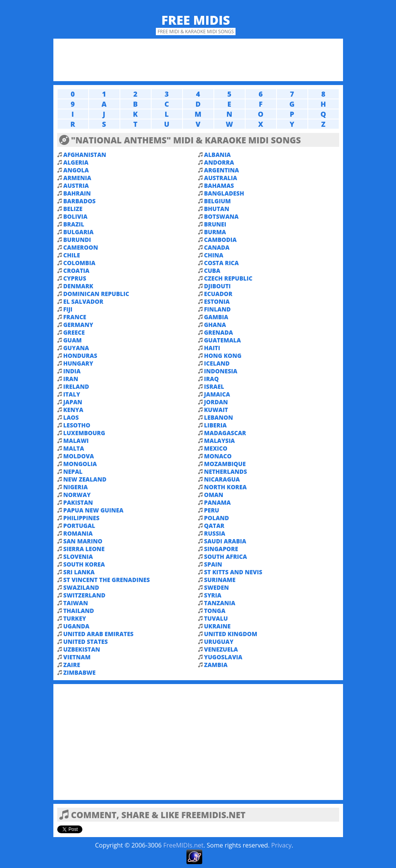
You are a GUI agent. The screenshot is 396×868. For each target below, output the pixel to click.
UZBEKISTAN (82, 649)
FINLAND (218, 309)
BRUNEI (215, 224)
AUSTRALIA (221, 178)
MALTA (74, 448)
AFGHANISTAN (85, 155)
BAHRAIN (77, 193)
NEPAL (73, 471)
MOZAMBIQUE (225, 464)
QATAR (214, 526)
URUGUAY (219, 642)
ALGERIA (76, 162)
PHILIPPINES (82, 518)
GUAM (73, 340)
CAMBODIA (220, 240)
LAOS (71, 417)
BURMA (215, 232)
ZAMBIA (216, 665)
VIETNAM (77, 657)
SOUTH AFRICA (226, 557)
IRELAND (76, 386)
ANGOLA (76, 170)
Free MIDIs (196, 20)
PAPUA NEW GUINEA (94, 510)
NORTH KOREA (225, 487)
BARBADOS (80, 201)
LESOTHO (77, 425)
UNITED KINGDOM (231, 634)
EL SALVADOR (84, 301)
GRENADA (219, 332)
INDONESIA (221, 371)
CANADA (217, 247)
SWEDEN (217, 587)
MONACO (218, 456)
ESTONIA (217, 301)
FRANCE (75, 317)
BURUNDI (77, 240)
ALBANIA (218, 155)
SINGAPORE (221, 549)
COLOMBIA (79, 263)
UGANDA (77, 626)
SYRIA (213, 595)
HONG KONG (223, 356)
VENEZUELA (221, 649)
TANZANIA (220, 603)
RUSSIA (215, 533)
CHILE (72, 255)
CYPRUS (75, 278)
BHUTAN (217, 209)
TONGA (215, 611)
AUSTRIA (76, 186)
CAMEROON (81, 247)
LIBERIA (216, 425)
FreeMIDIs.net (183, 845)
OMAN (214, 495)
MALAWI (76, 441)
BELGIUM (218, 201)
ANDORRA (219, 162)
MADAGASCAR (225, 433)
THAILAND (79, 611)
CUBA (212, 271)
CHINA (214, 255)
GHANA (215, 325)
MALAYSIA (220, 441)
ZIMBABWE (80, 672)
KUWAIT (216, 410)
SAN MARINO (83, 541)
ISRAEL (214, 386)
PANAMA (218, 502)
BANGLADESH (224, 193)
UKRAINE (218, 626)
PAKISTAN (78, 502)
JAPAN (73, 402)
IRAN (71, 379)
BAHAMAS (219, 186)
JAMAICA (217, 394)
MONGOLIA (80, 464)
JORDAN (216, 402)
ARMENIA (77, 178)
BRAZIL (74, 224)
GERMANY (78, 325)
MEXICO (216, 448)
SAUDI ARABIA (225, 541)
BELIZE (73, 209)
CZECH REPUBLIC (228, 278)
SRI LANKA (79, 572)
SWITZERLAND (84, 595)
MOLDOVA (79, 456)
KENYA (73, 410)
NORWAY (77, 495)
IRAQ (212, 379)
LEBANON (219, 417)
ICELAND (217, 363)
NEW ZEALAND (85, 479)
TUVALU (216, 618)
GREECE (74, 332)
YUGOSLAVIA (223, 657)
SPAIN (213, 564)
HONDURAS (80, 356)
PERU (212, 510)
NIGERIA (76, 487)
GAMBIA (216, 317)
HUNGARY (78, 363)
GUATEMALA (223, 340)
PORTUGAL (79, 526)
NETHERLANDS (226, 471)
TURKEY (75, 618)
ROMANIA (78, 533)
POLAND (217, 518)
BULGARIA (79, 232)
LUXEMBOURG (84, 433)
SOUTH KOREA (84, 564)
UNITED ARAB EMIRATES (99, 634)
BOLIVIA (76, 216)
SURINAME (220, 580)
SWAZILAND (81, 587)
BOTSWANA (221, 216)
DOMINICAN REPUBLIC (96, 294)
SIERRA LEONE (84, 549)
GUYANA (76, 348)
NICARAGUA (222, 479)
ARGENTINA (222, 170)
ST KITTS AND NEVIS (233, 572)
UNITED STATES (86, 642)
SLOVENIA (78, 557)
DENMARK (79, 286)
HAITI (212, 348)
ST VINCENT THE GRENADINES (107, 580)
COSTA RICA (222, 263)
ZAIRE (72, 665)
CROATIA (77, 271)
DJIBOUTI (218, 286)
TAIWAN (76, 603)
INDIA (72, 371)
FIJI (68, 309)
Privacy (281, 845)
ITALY (72, 394)
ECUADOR (218, 294)
